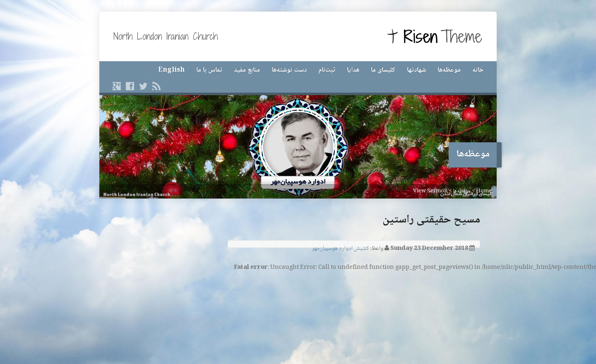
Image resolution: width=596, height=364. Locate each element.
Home (484, 191)
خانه (478, 70)
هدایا (353, 70)
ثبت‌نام (327, 70)
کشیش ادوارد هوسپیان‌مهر (340, 249)
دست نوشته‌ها (289, 70)
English (171, 70)
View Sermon (430, 191)
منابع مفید (247, 70)
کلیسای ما (383, 70)
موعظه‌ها (449, 70)
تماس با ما (209, 70)
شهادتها (416, 70)
